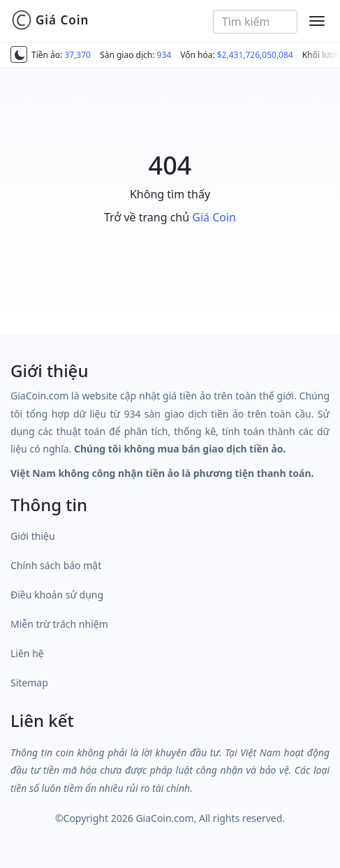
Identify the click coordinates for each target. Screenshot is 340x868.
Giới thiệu (33, 536)
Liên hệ (27, 653)
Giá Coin (50, 20)
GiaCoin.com (164, 818)
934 (164, 55)
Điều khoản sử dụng (57, 595)
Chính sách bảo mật (56, 565)
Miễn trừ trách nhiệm (59, 624)
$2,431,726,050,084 (255, 55)
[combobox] (255, 22)
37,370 (77, 55)
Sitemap (29, 683)
